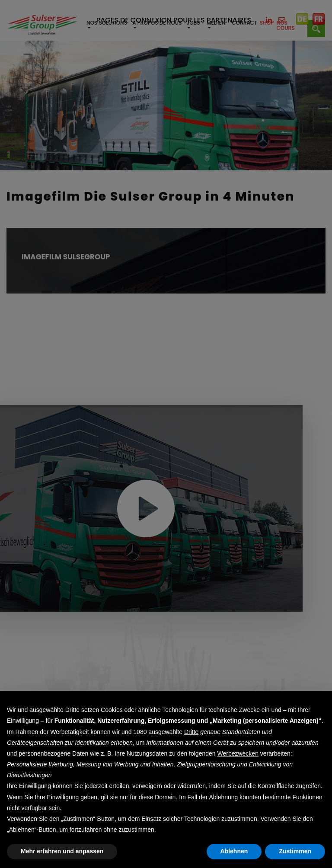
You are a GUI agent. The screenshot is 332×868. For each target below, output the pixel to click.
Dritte (191, 732)
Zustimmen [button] (295, 851)
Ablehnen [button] (234, 851)
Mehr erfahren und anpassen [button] (62, 851)
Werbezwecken (238, 753)
